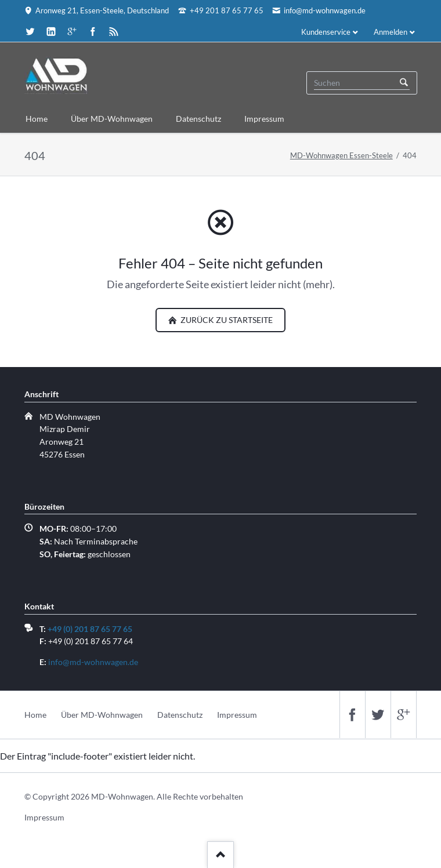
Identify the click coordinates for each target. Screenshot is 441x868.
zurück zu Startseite (226, 320)
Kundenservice (326, 32)
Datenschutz (180, 715)
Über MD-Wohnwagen (102, 715)
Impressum (237, 715)
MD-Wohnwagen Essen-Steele (341, 155)
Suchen (404, 83)
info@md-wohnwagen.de (93, 662)
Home (35, 715)
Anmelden (391, 32)
